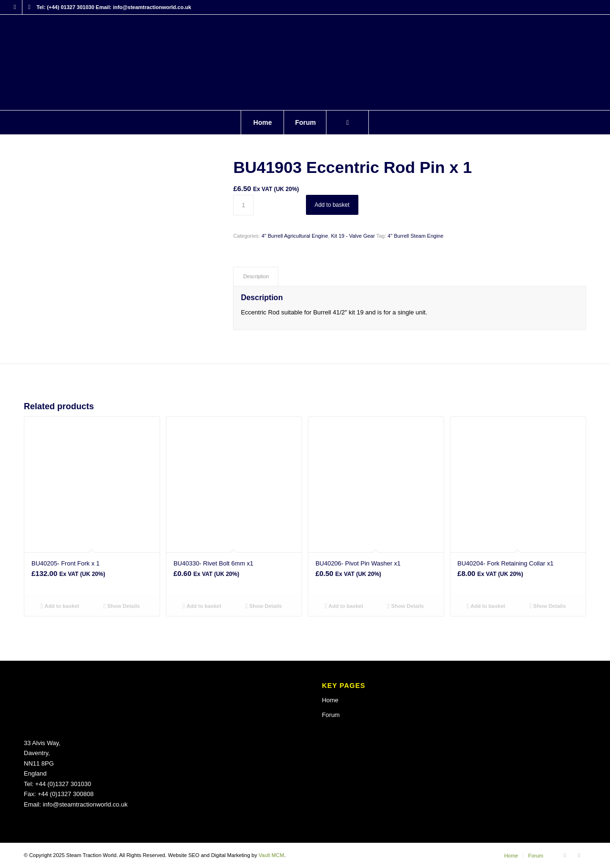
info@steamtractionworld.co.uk (85, 804)
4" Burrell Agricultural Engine (295, 236)
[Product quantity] (243, 205)
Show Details (122, 606)
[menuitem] (262, 122)
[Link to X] (30, 7)
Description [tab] (256, 276)
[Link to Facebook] (15, 7)
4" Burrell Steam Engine (415, 236)
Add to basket (332, 205)
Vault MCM (272, 855)
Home (330, 700)
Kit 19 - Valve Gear (353, 236)
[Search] (347, 122)
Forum (331, 715)
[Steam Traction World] (305, 62)
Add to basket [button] (60, 606)
